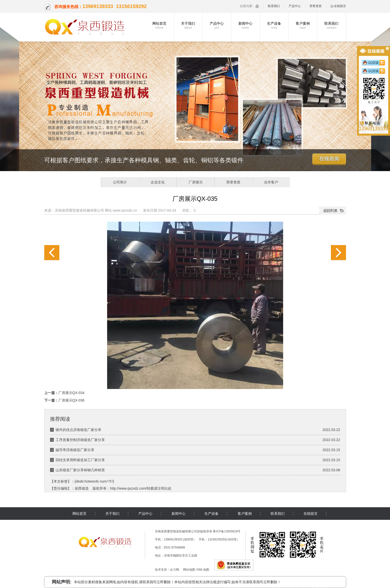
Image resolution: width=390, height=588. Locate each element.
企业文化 (158, 182)
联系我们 (274, 6)
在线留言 (338, 6)
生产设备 (274, 25)
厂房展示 (196, 182)
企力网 (175, 570)
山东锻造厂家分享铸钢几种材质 (80, 470)
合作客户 (271, 182)
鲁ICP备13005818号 (227, 531)
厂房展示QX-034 (52, 253)
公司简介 (120, 182)
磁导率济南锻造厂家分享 (75, 450)
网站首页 (160, 25)
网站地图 (189, 570)
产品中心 (295, 6)
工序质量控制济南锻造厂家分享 (80, 440)
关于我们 (188, 25)
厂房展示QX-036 (338, 253)
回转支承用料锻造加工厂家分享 (80, 460)
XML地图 (203, 570)
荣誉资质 (316, 6)
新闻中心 (246, 25)
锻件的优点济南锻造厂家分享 (78, 430)
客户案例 (303, 25)
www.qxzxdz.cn (125, 210)
